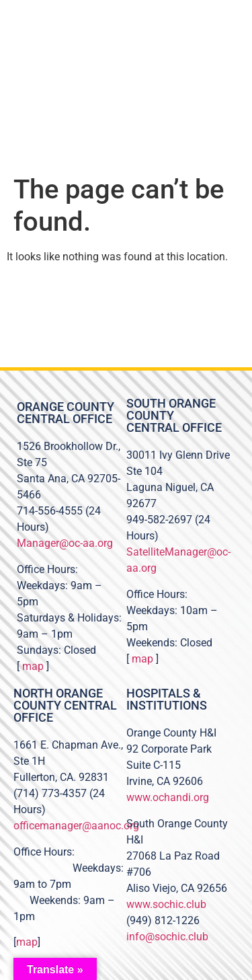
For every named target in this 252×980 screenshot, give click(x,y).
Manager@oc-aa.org (65, 543)
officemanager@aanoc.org (76, 826)
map (33, 666)
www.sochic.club (166, 904)
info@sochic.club (167, 937)
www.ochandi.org (168, 797)
